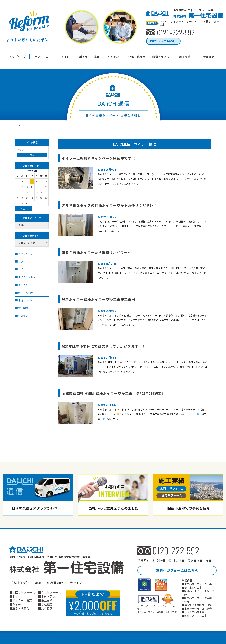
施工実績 (185, 57)
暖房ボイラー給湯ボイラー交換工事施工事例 (98, 299)
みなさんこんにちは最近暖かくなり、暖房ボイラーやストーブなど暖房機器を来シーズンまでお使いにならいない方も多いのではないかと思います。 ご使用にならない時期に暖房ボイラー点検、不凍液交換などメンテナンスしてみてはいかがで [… (153, 179)
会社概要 (208, 57)
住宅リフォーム (51, 592)
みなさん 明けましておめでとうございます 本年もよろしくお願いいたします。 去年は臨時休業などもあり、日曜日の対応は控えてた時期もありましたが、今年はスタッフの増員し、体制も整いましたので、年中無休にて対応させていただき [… (153, 367)
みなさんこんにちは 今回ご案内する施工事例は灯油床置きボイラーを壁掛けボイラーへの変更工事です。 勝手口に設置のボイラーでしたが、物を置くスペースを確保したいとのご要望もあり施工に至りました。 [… (152, 273)
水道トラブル (161, 57)
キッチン (113, 57)
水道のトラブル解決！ (163, 41)
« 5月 (24, 209)
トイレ (65, 57)
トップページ (18, 57)
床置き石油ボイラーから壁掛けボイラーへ (100, 252)
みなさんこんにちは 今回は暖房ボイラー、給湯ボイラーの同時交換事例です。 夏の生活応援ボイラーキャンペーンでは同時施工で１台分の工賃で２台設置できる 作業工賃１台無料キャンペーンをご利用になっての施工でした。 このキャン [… (152, 320)
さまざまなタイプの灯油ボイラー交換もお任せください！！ (111, 205)
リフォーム (42, 57)
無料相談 (47, 608)
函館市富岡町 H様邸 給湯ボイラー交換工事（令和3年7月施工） (114, 393)
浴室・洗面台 (137, 57)
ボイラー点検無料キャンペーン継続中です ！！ (102, 158)
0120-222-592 (177, 550)
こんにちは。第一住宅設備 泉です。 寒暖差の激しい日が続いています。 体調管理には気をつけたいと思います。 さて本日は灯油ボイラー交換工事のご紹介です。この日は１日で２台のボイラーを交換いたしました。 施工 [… (152, 226)
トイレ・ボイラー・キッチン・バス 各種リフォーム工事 (191, 23)
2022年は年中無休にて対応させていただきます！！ (104, 346)
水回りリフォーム (24, 592)
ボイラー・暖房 (89, 57)
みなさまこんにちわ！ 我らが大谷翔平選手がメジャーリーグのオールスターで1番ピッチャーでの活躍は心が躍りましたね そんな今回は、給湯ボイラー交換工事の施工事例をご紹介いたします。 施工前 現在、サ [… (152, 414)
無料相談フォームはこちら (177, 570)
